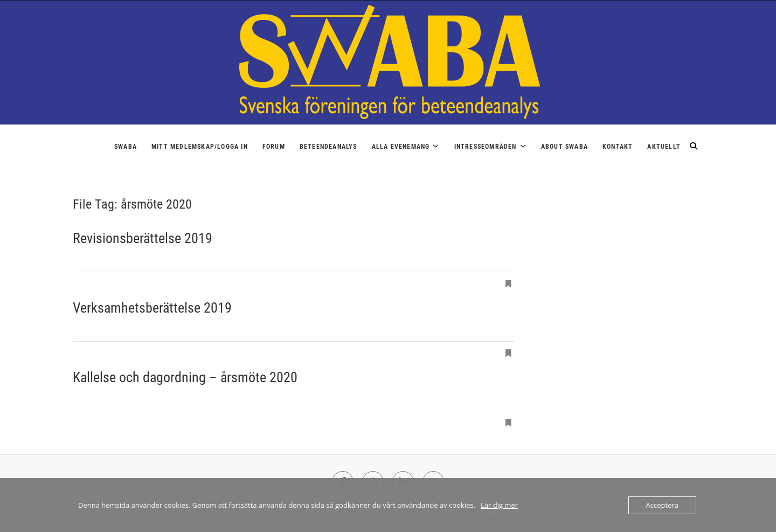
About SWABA (564, 147)
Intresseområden (486, 147)
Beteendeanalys (328, 147)
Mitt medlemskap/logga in (200, 147)
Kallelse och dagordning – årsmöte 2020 (185, 377)
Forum (274, 147)
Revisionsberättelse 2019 (143, 238)
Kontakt (618, 147)
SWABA (126, 147)
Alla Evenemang (401, 147)
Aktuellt (664, 147)
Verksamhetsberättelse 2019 (152, 308)
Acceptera (662, 505)
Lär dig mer (499, 505)
